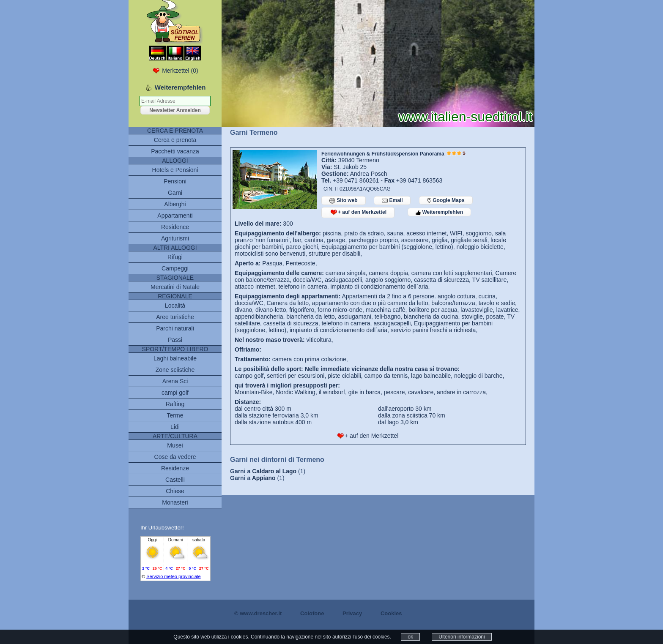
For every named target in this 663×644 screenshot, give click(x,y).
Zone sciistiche (175, 370)
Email (392, 201)
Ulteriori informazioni (462, 637)
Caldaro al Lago (274, 471)
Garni (175, 193)
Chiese (175, 491)
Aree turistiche (175, 317)
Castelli (175, 480)
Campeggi (175, 268)
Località (175, 306)
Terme (175, 415)
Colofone (312, 613)
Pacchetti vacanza (175, 151)
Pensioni (175, 181)
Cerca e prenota (175, 140)
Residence (175, 227)
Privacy (352, 613)
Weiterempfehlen (439, 212)
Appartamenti (175, 216)
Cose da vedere (175, 457)
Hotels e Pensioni (175, 170)
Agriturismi (175, 238)
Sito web (344, 201)
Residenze (175, 468)
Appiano (264, 478)
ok (410, 637)
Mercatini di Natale (175, 287)
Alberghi (175, 204)
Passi (175, 340)
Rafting (175, 404)
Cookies (391, 613)
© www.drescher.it (258, 613)
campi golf (175, 393)
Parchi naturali (175, 328)
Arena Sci (175, 381)
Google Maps (446, 200)
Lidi (175, 427)
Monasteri (175, 502)
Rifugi (175, 257)
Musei (175, 445)
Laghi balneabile (175, 358)
